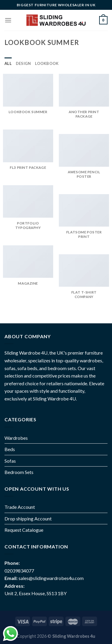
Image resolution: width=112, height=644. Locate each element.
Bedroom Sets (19, 472)
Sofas (10, 461)
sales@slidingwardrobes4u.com (51, 578)
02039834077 (19, 571)
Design (23, 63)
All (8, 63)
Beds (10, 449)
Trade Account (20, 507)
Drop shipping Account (28, 519)
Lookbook (47, 63)
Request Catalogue (24, 530)
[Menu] (8, 20)
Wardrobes (16, 438)
